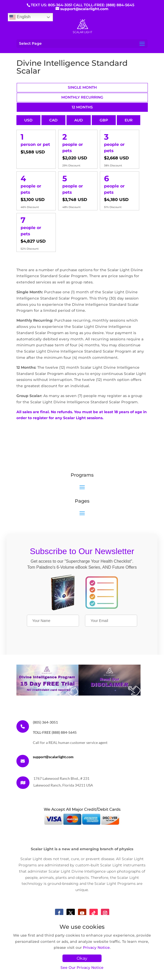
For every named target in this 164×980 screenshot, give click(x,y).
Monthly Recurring (82, 97)
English (20, 17)
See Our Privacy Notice (82, 968)
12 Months (82, 107)
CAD (53, 120)
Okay (82, 958)
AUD (79, 120)
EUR (129, 120)
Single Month (82, 87)
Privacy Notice (96, 947)
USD (28, 120)
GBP (104, 120)
